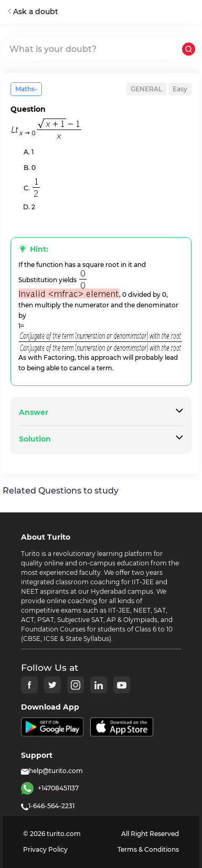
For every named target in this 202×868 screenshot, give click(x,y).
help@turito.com (52, 771)
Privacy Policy (45, 849)
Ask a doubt (33, 12)
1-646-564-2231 (48, 806)
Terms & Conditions (148, 849)
